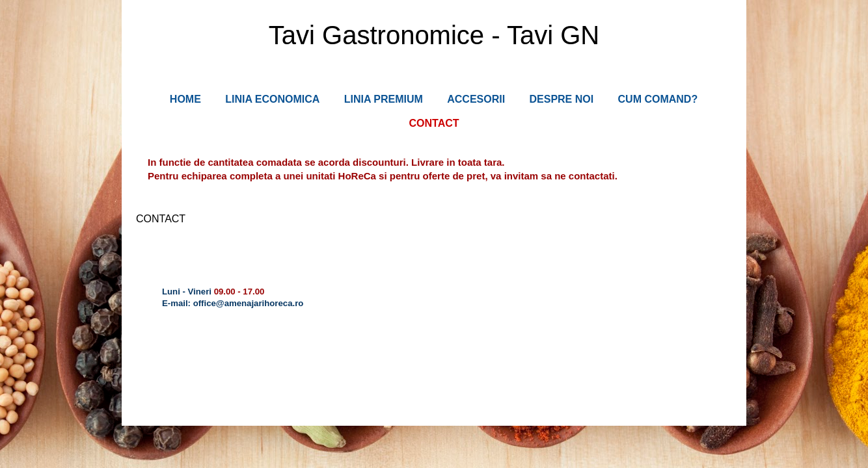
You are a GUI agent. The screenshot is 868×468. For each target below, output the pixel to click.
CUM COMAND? (658, 99)
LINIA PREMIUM (384, 99)
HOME (185, 99)
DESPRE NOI (561, 99)
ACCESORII (476, 99)
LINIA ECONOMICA (272, 99)
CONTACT (434, 123)
